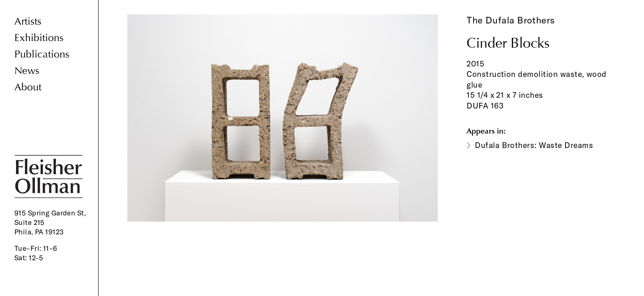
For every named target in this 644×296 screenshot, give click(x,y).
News (27, 71)
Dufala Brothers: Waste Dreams (534, 145)
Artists (28, 22)
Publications (42, 54)
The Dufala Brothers (511, 20)
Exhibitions (39, 38)
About (28, 87)
